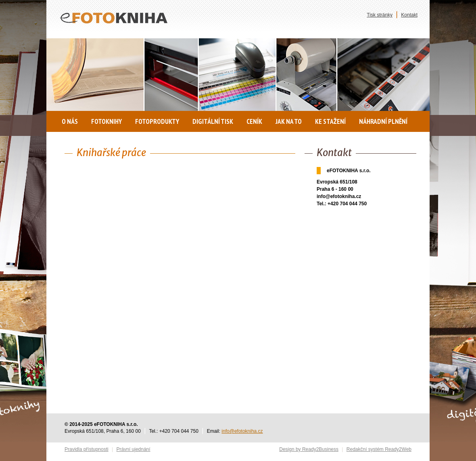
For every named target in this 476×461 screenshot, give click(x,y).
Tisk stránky (380, 15)
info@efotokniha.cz (242, 431)
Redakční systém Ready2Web (379, 449)
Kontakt (409, 15)
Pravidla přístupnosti (87, 449)
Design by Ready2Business (309, 449)
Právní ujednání (134, 449)
